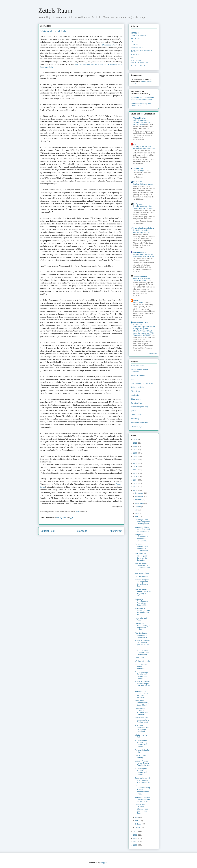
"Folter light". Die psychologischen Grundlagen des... (143, 522)
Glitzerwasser (136, 399)
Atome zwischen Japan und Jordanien (141, 667)
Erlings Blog (135, 391)
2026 (136, 440)
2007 (136, 842)
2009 (136, 835)
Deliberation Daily (141, 322)
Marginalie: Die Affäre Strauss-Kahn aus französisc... (142, 694)
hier (78, 512)
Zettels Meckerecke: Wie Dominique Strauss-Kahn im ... (143, 685)
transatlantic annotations (144, 228)
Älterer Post (116, 531)
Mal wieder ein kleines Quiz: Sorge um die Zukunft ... (141, 557)
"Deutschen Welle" (109, 45)
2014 (136, 480)
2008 (136, 838)
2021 (136, 456)
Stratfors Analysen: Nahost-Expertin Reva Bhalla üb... (142, 763)
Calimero (135, 39)
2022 (136, 453)
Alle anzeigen (153, 354)
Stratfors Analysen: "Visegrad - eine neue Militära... (142, 652)
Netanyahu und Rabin (54, 31)
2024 (136, 446)
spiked (133, 411)
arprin (133, 379)
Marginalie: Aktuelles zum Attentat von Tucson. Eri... (141, 602)
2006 (136, 845)
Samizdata (138, 182)
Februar (139, 824)
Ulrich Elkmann (138, 66)
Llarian (134, 44)
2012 (136, 487)
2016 (136, 473)
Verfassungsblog (140, 276)
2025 (136, 443)
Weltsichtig (135, 419)
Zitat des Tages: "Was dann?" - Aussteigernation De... (142, 567)
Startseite (82, 531)
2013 (136, 483)
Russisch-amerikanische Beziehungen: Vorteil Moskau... (142, 547)
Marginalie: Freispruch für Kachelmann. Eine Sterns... (141, 538)
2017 (136, 470)
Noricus (135, 54)
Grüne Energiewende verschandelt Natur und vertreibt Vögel (142, 122)
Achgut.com (138, 168)
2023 (136, 450)
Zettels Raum (55, 11)
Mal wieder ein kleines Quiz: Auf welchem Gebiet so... (142, 612)
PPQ (135, 144)
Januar (138, 827)
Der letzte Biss (136, 403)
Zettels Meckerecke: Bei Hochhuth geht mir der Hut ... (143, 644)
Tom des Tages (139, 171)
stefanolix (136, 60)
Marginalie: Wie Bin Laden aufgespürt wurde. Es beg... (143, 799)
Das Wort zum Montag (140, 757)
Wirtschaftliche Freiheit (139, 423)
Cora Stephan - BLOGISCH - (142, 383)
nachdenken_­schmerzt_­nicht (143, 51)
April (137, 817)
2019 (136, 463)
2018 (136, 467)
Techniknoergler (139, 63)
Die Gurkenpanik (141, 576)
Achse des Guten (137, 365)
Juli (137, 510)
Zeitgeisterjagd (136, 426)
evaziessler (135, 395)
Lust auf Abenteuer (142, 573)
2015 (136, 477)
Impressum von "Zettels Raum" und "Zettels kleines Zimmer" (143, 99)
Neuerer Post (47, 531)
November (140, 496)
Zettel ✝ (135, 33)
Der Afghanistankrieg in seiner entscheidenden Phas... (142, 790)
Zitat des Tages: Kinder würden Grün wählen (141, 635)
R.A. (132, 57)
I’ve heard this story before (143, 184)
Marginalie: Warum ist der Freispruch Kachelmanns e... (143, 529)
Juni (137, 513)
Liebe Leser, (140, 658)
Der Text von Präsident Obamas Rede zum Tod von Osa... (141, 809)
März (138, 821)
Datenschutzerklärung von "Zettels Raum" (141, 105)
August (138, 507)
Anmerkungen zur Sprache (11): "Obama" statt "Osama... (142, 675)
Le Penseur (138, 204)
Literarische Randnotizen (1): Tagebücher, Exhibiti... (142, 627)
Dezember (140, 493)
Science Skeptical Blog (139, 407)
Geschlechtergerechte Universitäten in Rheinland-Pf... (143, 780)
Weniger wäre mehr (142, 661)
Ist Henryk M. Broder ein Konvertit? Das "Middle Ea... (142, 711)
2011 (136, 490)
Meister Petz (137, 47)
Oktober (139, 500)
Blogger (104, 863)
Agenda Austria (140, 252)
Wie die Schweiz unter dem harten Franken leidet (142, 720)
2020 (136, 460)
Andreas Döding (139, 36)
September (140, 503)
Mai (137, 517)
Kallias (134, 42)
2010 (136, 832)
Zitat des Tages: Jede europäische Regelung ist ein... (143, 592)
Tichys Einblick (140, 118)
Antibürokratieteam (138, 375)
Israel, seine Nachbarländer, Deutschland (142, 703)
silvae (136, 300)
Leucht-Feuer (139, 303)
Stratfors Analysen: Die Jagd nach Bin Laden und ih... (142, 583)
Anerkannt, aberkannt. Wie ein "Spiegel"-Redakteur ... (142, 729)
